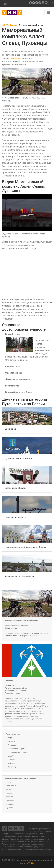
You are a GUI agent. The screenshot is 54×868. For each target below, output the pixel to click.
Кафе (10, 738)
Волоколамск (11, 786)
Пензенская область (15, 518)
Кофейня (11, 763)
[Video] (27, 273)
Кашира (9, 793)
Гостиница (12, 745)
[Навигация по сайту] (48, 12)
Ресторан (12, 741)
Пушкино (10, 808)
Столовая (12, 760)
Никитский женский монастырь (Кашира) (26, 547)
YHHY (31, 863)
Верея (8, 782)
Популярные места (14, 734)
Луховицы (15, 58)
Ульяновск (10, 429)
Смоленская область (15, 488)
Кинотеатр (12, 767)
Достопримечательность (18, 752)
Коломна (10, 797)
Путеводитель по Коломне (18, 458)
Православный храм (16, 749)
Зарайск (9, 789)
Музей (10, 756)
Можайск (10, 804)
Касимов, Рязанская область (20, 577)
